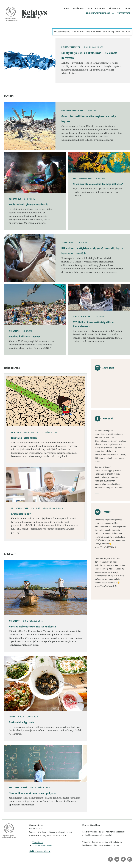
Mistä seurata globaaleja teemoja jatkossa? (98, 184)
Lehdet (127, 8)
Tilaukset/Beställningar (98, 13)
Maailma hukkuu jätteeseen (25, 337)
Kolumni (36, 508)
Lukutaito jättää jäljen (24, 438)
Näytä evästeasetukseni (40, 851)
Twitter (103, 512)
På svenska (114, 8)
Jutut (66, 8)
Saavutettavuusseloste (42, 845)
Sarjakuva (29, 432)
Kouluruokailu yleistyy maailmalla (29, 204)
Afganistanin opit (21, 514)
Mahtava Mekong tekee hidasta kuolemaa (32, 627)
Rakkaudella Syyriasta (22, 722)
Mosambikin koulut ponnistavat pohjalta (32, 793)
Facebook (104, 419)
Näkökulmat (79, 8)
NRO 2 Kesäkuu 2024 (93, 47)
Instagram (105, 368)
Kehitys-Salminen (97, 8)
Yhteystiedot (124, 13)
